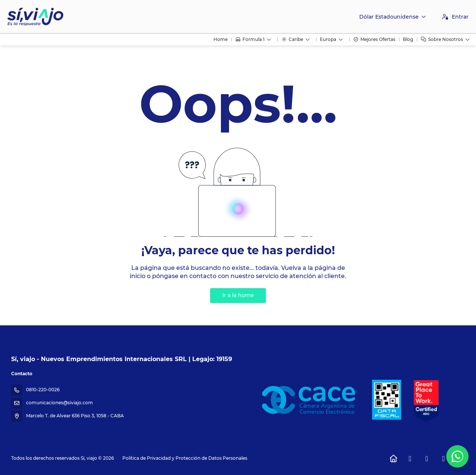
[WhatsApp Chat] (457, 456)
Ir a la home (238, 295)
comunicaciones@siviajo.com (59, 403)
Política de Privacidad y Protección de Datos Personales (185, 458)
